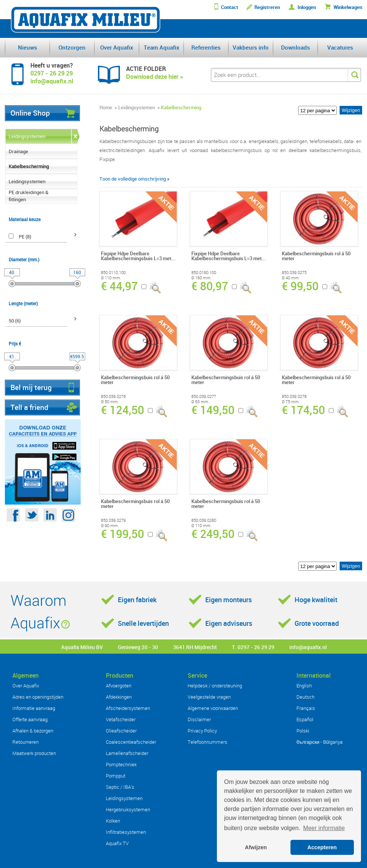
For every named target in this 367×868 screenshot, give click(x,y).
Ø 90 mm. (110, 526)
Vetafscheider (121, 719)
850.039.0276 (113, 396)
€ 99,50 (300, 286)
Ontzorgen (72, 47)
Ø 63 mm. (200, 402)
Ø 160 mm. (202, 278)
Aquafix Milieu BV (82, 647)
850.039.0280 (204, 520)
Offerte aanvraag (30, 719)
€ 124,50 (123, 410)
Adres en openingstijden (38, 697)
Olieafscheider (121, 731)
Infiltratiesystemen (126, 832)
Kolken (113, 821)
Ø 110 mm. (111, 278)
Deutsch (305, 697)
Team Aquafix (162, 47)
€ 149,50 (213, 410)
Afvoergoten (119, 686)
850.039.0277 (204, 396)
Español (305, 719)
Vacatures (340, 47)
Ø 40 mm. (291, 278)
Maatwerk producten (34, 753)
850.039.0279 (113, 520)
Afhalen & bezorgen (33, 731)
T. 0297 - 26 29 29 (253, 647)
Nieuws (28, 47)
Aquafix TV (117, 843)
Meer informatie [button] (324, 828)
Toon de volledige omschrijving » (134, 179)
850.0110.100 (113, 273)
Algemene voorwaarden (213, 708)
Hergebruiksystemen (128, 809)
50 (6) (15, 321)
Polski (303, 731)
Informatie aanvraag (34, 708)
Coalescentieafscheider (131, 742)
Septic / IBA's (120, 787)
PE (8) (25, 237)
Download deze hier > (155, 77)
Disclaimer (199, 719)
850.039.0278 (294, 396)
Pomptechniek (121, 764)
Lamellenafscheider (127, 753)
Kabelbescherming (29, 166)
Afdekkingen (119, 697)
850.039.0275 (294, 273)
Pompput (116, 776)
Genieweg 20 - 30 (138, 647)
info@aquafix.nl (308, 647)
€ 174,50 (303, 410)
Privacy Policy (202, 731)
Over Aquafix (117, 47)
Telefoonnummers (208, 742)
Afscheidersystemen (128, 708)
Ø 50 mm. (110, 402)
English (304, 686)
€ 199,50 (123, 534)
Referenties (206, 47)
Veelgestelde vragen (209, 697)
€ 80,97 (210, 286)
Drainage (18, 151)
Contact (230, 7)
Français (306, 708)
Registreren (267, 7)
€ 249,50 (213, 534)
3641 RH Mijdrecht (195, 647)
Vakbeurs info (251, 47)
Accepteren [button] (322, 847)
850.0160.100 (204, 273)
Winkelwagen (348, 7)
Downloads (296, 47)
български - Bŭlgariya (320, 742)
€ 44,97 (119, 286)
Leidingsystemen (27, 136)
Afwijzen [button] (256, 847)
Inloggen (307, 7)
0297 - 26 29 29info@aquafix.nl (52, 77)
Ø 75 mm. (291, 402)
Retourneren (26, 742)
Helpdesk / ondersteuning (215, 686)
